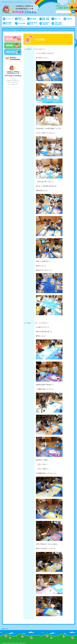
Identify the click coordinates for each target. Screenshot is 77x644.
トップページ (7, 30)
